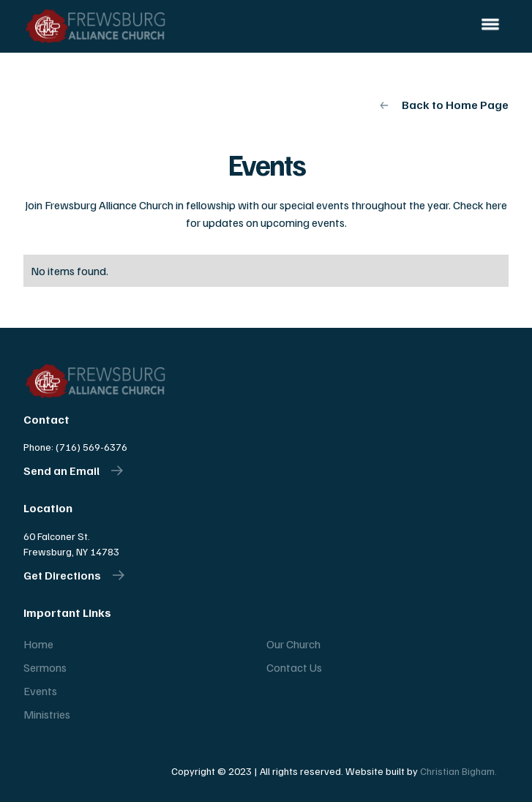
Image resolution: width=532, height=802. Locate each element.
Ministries (47, 714)
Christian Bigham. (458, 771)
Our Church (293, 644)
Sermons (45, 667)
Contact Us (294, 667)
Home (38, 644)
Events (40, 691)
